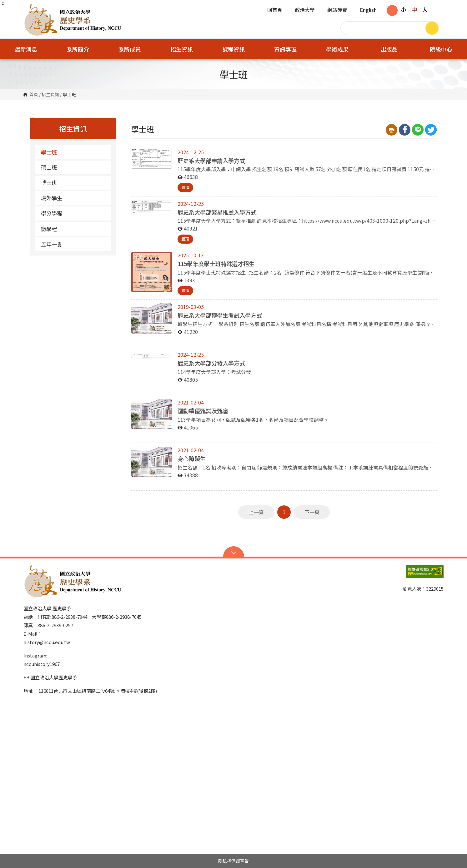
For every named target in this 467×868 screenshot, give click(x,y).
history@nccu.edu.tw (47, 642)
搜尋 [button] (432, 28)
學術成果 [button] (337, 49)
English (368, 10)
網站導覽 (337, 10)
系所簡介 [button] (78, 49)
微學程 (74, 229)
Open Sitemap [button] (234, 552)
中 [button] (414, 9)
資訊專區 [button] (285, 49)
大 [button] (425, 9)
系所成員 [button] (130, 49)
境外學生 (52, 198)
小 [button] (404, 9)
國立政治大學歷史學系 (30, 8)
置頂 (185, 187)
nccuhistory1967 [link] (42, 664)
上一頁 (256, 512)
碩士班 (49, 167)
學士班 (49, 152)
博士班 (49, 183)
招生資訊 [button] (182, 49)
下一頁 (312, 512)
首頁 (34, 95)
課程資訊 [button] (233, 49)
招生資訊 (50, 95)
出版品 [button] (389, 49)
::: (4, 2)
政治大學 (305, 10)
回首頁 (275, 10)
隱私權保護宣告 (233, 861)
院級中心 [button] (441, 49)
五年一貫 (52, 244)
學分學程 (52, 213)
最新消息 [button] (26, 49)
